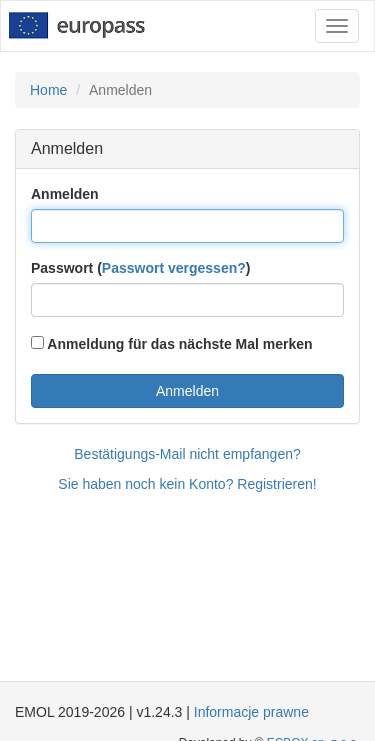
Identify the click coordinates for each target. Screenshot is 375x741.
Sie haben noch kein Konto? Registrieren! (187, 484)
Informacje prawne (251, 712)
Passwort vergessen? (174, 268)
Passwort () (140, 268)
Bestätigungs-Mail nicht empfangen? (187, 454)
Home (48, 90)
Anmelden (65, 194)
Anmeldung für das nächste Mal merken (172, 344)
